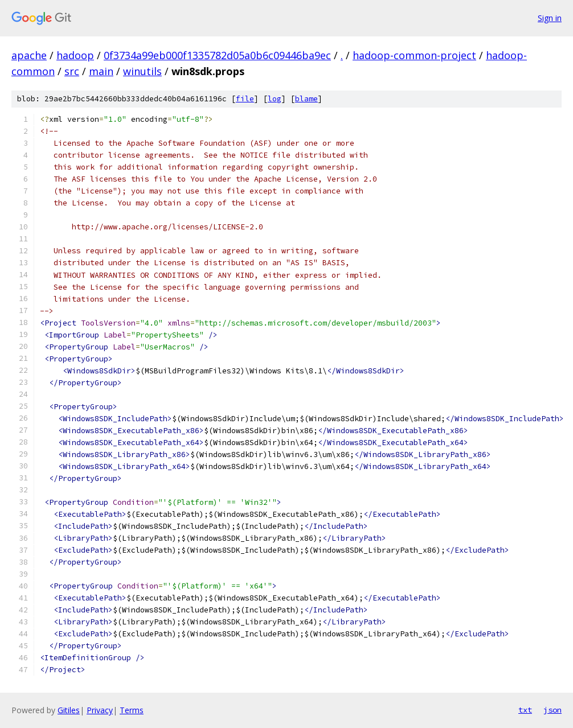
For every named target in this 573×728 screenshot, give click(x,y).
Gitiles (69, 710)
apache (29, 55)
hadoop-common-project (414, 55)
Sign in (550, 18)
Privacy (100, 710)
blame (306, 99)
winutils (142, 71)
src (72, 71)
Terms (132, 710)
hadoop (75, 55)
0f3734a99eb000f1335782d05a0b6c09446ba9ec (217, 55)
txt (525, 710)
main (101, 71)
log (275, 99)
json (552, 710)
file (245, 99)
